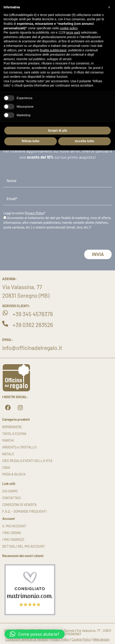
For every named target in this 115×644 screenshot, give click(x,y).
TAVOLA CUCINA (14, 434)
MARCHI (8, 440)
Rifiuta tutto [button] (31, 141)
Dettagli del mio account (24, 546)
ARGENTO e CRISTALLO (19, 447)
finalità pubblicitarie (53, 50)
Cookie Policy (81, 639)
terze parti (73, 32)
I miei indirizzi (13, 539)
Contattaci (12, 498)
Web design (101, 639)
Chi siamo (10, 491)
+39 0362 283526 (33, 325)
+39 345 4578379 (33, 314)
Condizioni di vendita (19, 505)
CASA (6, 467)
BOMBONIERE (12, 427)
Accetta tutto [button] (84, 141)
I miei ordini (12, 533)
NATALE (8, 454)
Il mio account (14, 526)
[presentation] (38, 241)
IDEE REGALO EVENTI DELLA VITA (27, 461)
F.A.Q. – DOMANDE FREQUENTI (24, 511)
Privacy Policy (34, 213)
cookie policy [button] (69, 28)
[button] (35, 634)
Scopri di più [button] (58, 130)
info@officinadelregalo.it (32, 348)
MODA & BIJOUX (14, 474)
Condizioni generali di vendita (27, 639)
